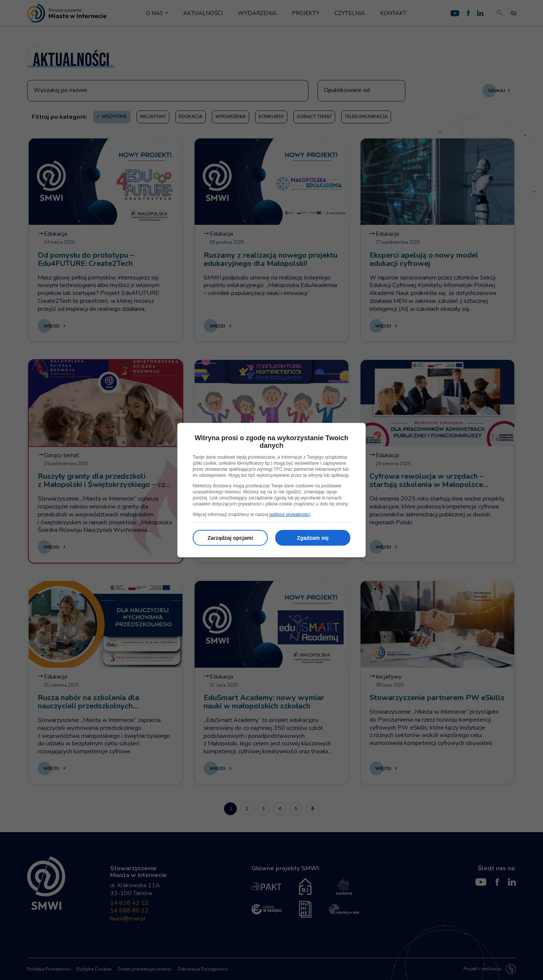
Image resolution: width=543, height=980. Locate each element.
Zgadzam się (313, 538)
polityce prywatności (289, 514)
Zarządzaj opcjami (230, 538)
